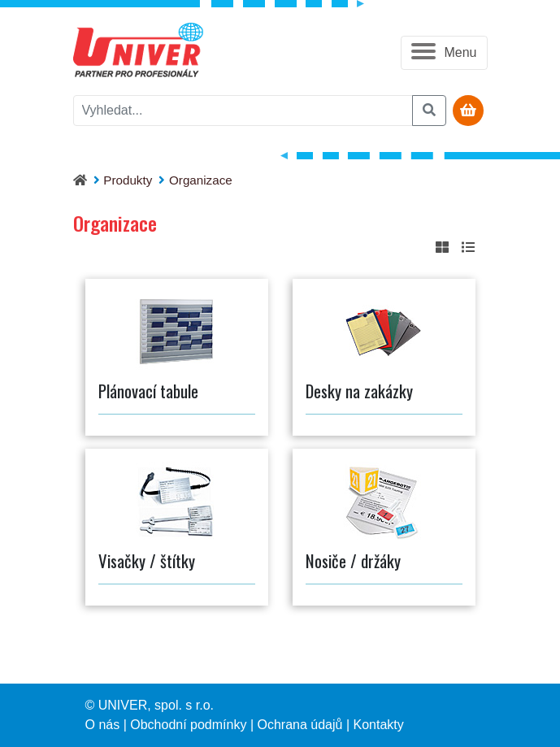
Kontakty (379, 725)
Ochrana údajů (300, 725)
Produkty (128, 180)
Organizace (201, 180)
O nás (103, 725)
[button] (444, 53)
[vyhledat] (243, 111)
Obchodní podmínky (188, 725)
